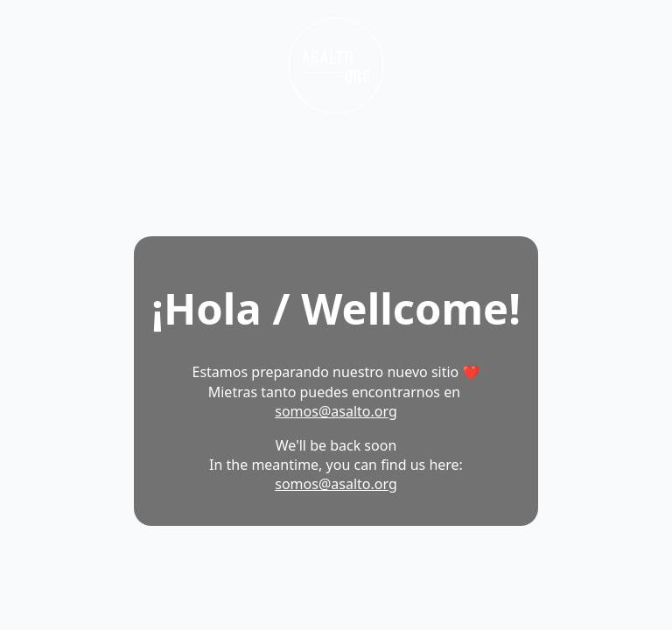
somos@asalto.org (336, 411)
